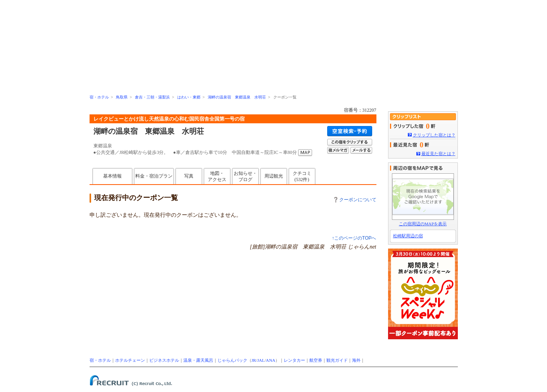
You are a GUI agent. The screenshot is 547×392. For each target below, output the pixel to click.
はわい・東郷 (189, 97)
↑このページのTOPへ (354, 238)
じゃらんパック (232, 360)
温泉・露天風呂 (198, 360)
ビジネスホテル (164, 360)
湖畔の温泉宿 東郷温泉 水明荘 (237, 97)
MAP (305, 153)
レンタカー (294, 360)
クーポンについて (355, 200)
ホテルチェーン (130, 360)
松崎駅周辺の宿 (408, 236)
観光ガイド (337, 360)
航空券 (316, 360)
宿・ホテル (99, 97)
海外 (356, 360)
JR (254, 360)
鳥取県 (122, 97)
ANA (271, 360)
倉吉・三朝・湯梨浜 (152, 97)
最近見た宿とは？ (438, 154)
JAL (261, 360)
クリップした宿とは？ (434, 135)
